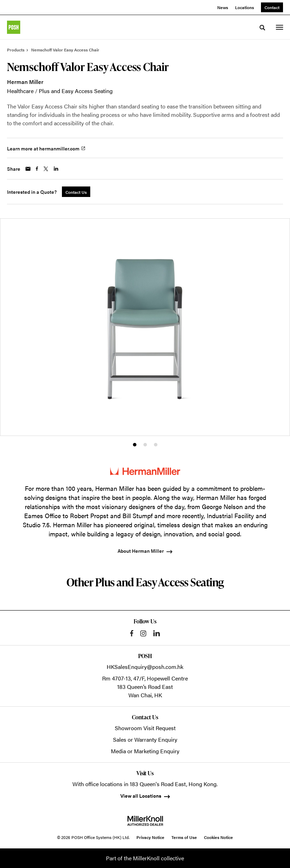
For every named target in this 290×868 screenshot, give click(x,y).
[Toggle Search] (262, 28)
